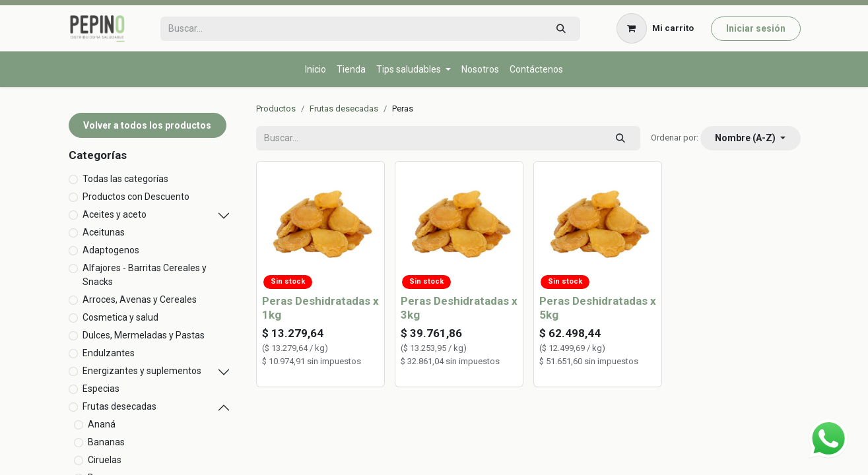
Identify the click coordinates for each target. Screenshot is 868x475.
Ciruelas (105, 460)
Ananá (102, 424)
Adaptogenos (111, 250)
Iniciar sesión (756, 28)
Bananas (106, 442)
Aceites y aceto (115, 214)
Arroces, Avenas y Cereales (140, 300)
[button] (751, 138)
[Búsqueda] (561, 29)
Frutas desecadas (119, 406)
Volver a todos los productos (147, 125)
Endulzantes (109, 353)
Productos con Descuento (136, 197)
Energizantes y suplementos (142, 371)
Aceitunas (104, 232)
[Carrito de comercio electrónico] (655, 28)
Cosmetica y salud (120, 317)
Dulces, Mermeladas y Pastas (144, 335)
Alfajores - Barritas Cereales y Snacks (145, 275)
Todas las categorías (125, 179)
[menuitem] (316, 70)
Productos (276, 109)
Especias (101, 389)
